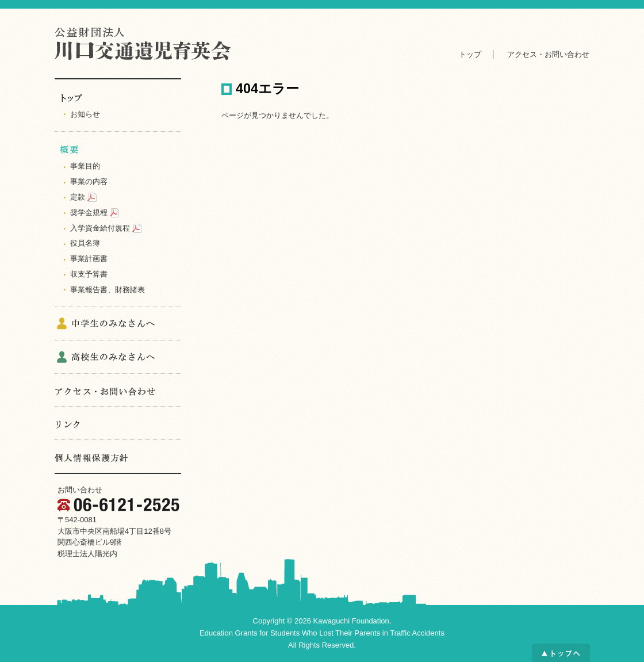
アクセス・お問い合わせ (548, 54)
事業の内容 (89, 181)
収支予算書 (89, 274)
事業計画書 (89, 259)
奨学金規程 (89, 213)
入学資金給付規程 (100, 228)
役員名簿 (85, 243)
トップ (470, 54)
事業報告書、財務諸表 (108, 290)
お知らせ (85, 114)
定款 (78, 197)
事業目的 (85, 166)
